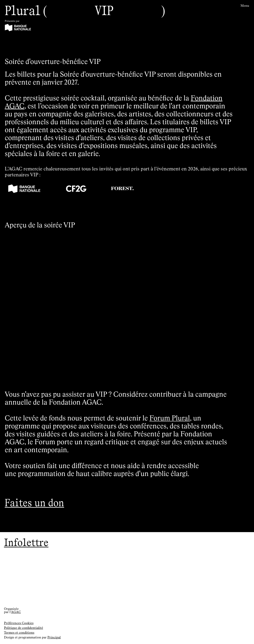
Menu (245, 6)
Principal (54, 638)
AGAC (16, 612)
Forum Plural (170, 419)
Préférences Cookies (19, 623)
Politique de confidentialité (24, 628)
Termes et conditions (19, 633)
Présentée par (12, 21)
